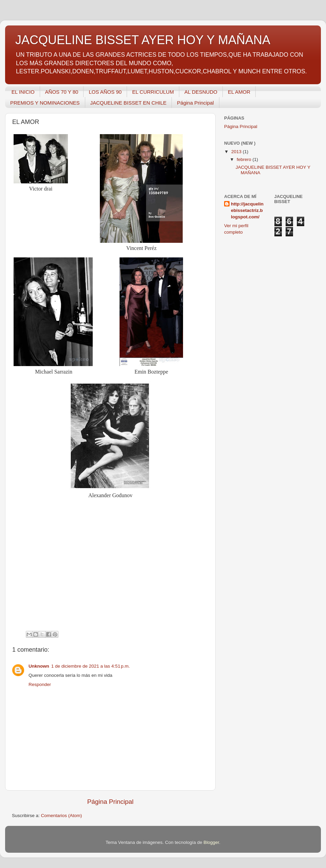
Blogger (211, 842)
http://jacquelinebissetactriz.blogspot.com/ (247, 210)
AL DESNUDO (201, 92)
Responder (40, 684)
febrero (245, 159)
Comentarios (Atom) (62, 816)
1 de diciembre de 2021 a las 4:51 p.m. (91, 666)
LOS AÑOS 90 (105, 92)
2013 (237, 152)
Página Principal (195, 103)
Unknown (39, 666)
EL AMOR (239, 92)
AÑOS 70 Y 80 (62, 92)
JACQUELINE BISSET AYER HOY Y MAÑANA (143, 40)
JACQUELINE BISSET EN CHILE (129, 103)
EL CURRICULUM (153, 92)
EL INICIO (23, 92)
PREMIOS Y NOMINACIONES (45, 103)
